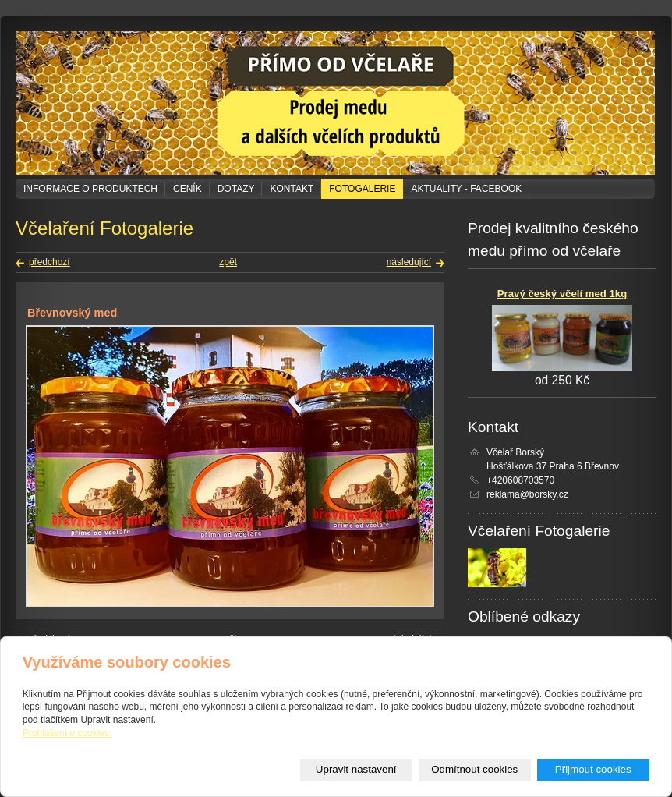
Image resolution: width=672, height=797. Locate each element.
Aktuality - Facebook (466, 189)
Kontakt (292, 189)
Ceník (187, 189)
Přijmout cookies (593, 769)
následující (409, 262)
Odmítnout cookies (474, 769)
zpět (228, 262)
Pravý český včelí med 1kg (562, 294)
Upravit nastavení (356, 769)
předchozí (50, 262)
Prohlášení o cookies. (67, 733)
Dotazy (236, 189)
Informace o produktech (90, 189)
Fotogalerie (362, 189)
